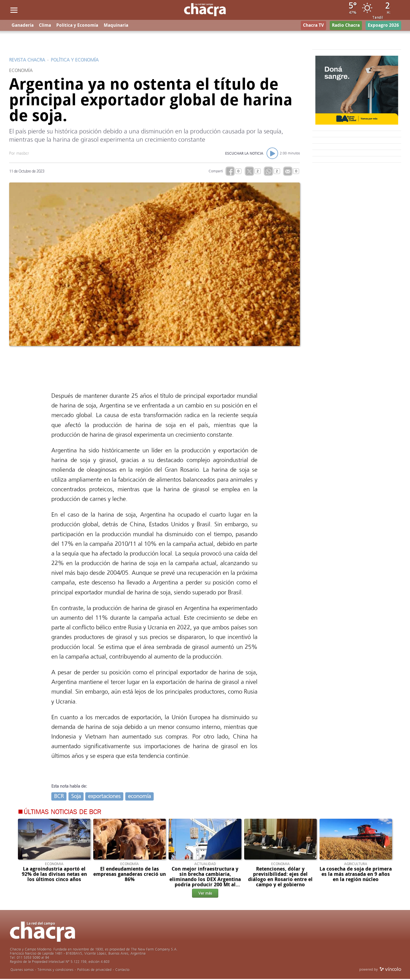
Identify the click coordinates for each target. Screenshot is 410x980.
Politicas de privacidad (94, 971)
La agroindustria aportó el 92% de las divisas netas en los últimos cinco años (54, 875)
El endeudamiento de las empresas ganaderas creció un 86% (130, 875)
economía (139, 797)
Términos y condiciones (55, 971)
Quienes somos (22, 971)
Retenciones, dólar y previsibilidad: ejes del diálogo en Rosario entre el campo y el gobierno (280, 878)
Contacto (122, 971)
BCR (59, 797)
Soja (76, 797)
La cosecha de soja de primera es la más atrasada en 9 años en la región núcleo (356, 875)
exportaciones (104, 797)
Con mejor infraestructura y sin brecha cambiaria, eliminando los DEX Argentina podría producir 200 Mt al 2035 (205, 880)
